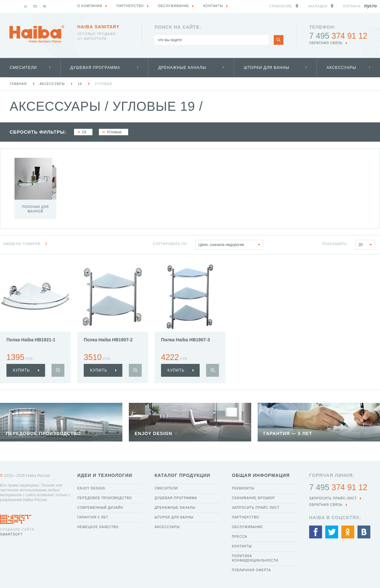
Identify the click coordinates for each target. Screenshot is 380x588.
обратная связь (326, 43)
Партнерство (246, 517)
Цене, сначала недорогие (231, 245)
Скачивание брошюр (253, 498)
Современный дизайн (100, 508)
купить (21, 370)
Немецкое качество (98, 527)
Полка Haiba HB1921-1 (31, 340)
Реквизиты (243, 488)
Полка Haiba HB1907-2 (108, 340)
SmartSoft (11, 534)
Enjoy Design (91, 488)
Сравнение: (281, 6)
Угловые (104, 84)
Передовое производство (105, 498)
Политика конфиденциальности (255, 558)
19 (80, 84)
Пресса (239, 537)
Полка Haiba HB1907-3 (185, 340)
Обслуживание (247, 527)
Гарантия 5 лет (93, 517)
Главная (18, 84)
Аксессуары (341, 68)
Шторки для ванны (267, 68)
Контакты (242, 546)
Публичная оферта (251, 570)
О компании (90, 6)
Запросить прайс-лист (256, 508)
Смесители (23, 68)
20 (367, 245)
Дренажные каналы (182, 68)
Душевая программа (95, 68)
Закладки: (318, 6)
